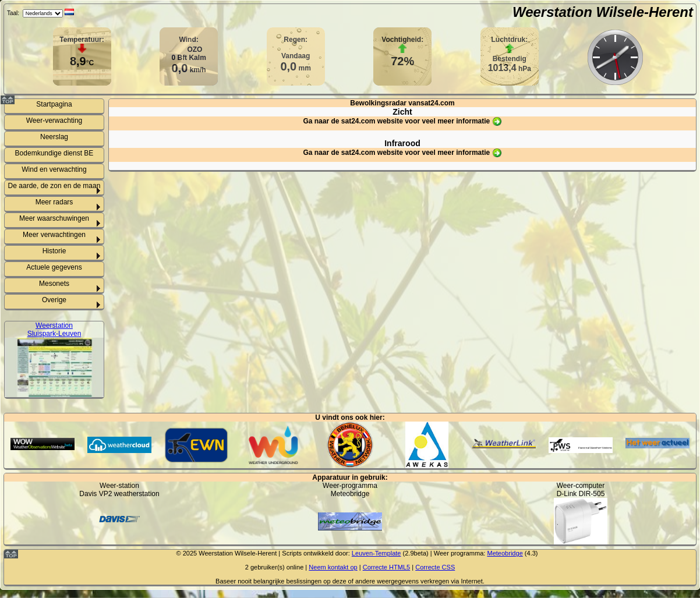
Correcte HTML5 (387, 567)
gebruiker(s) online (277, 567)
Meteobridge (505, 553)
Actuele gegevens (54, 267)
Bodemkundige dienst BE (54, 153)
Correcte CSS (435, 567)
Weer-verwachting (54, 121)
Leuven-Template (376, 553)
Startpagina (54, 104)
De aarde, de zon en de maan (54, 186)
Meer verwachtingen (54, 235)
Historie (54, 251)
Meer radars (54, 202)
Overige (54, 300)
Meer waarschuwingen (54, 218)
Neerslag (54, 137)
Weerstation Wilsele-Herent (603, 12)
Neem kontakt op (333, 567)
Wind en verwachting (54, 169)
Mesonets (54, 284)
